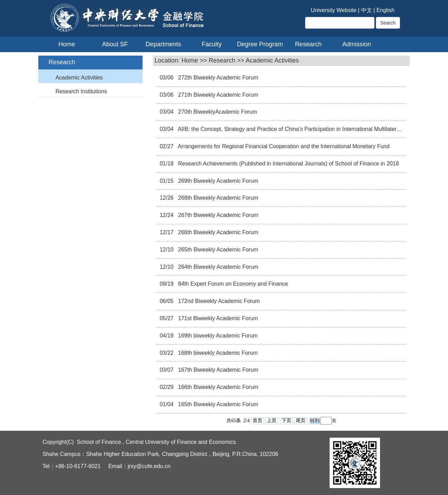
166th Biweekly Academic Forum (218, 387)
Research (308, 44)
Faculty (212, 44)
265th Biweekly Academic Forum (218, 250)
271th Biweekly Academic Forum (218, 95)
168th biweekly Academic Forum (217, 353)
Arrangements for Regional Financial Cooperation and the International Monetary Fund (283, 146)
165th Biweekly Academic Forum (218, 404)
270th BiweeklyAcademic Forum (217, 112)
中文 (367, 10)
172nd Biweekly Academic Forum (218, 301)
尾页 (301, 421)
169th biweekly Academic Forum (217, 336)
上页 (272, 421)
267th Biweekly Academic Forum (218, 215)
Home (67, 44)
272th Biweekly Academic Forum (218, 78)
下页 (286, 421)
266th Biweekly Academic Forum (218, 232)
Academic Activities (79, 78)
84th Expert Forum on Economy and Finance (232, 284)
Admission (357, 44)
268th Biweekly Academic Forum (218, 198)
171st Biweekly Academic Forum (217, 318)
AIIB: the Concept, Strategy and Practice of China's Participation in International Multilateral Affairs (297, 129)
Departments (163, 44)
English (386, 10)
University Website (333, 10)
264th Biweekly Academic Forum (218, 267)
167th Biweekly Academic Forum (218, 370)
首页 (257, 421)
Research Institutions (81, 91)
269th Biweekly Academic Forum (218, 181)
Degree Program (260, 44)
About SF (115, 44)
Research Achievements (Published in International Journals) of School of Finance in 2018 (288, 164)
